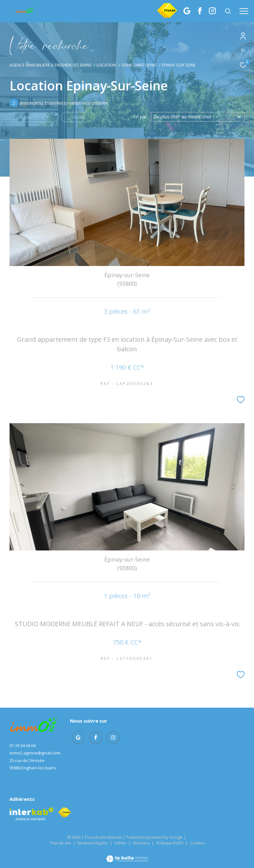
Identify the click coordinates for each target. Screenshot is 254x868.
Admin (121, 843)
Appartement (34, 117)
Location (106, 65)
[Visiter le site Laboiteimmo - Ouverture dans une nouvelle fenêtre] (127, 855)
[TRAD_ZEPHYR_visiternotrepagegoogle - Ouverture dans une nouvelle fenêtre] (187, 12)
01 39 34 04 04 (23, 745)
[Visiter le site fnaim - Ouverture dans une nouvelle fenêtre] (65, 812)
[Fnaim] (167, 16)
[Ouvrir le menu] (244, 11)
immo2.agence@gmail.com (35, 753)
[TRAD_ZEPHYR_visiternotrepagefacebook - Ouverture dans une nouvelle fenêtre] (200, 12)
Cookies (197, 843)
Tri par (140, 117)
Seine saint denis (139, 65)
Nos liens (142, 843)
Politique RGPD (170, 843)
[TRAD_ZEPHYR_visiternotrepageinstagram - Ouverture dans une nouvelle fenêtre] (212, 12)
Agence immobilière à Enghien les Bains (51, 65)
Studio (78, 117)
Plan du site (61, 843)
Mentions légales (93, 843)
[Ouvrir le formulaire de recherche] (228, 11)
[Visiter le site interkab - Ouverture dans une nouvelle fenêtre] (31, 814)
